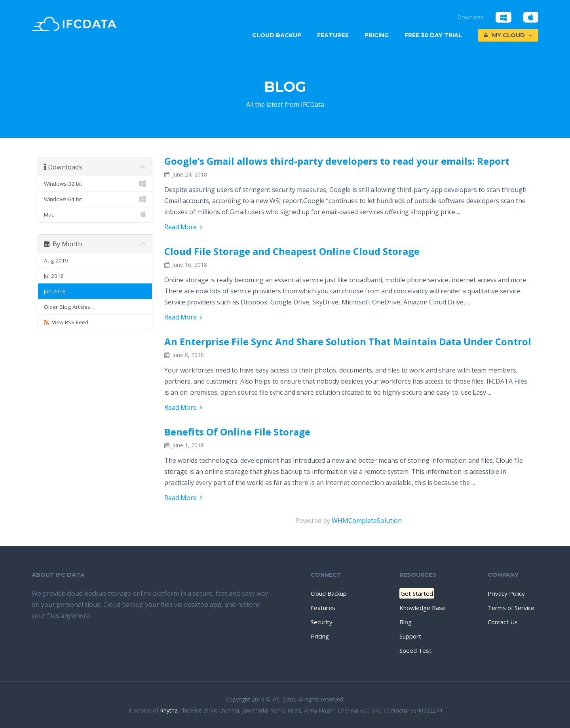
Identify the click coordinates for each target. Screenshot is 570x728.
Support (410, 636)
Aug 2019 (56, 260)
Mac (95, 215)
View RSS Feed (66, 322)
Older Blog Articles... (69, 307)
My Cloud (508, 35)
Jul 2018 (54, 276)
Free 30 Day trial (433, 35)
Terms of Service (511, 608)
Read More (183, 227)
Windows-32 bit (95, 184)
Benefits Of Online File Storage (237, 432)
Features (333, 35)
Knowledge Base (423, 608)
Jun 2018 (55, 291)
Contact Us (503, 622)
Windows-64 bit (95, 199)
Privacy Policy (506, 593)
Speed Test (415, 650)
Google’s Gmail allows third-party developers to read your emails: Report (337, 161)
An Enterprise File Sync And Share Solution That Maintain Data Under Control (348, 341)
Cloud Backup (277, 35)
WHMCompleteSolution (367, 521)
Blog (406, 622)
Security (322, 622)
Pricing (377, 35)
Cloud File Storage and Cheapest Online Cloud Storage (292, 251)
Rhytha (169, 710)
